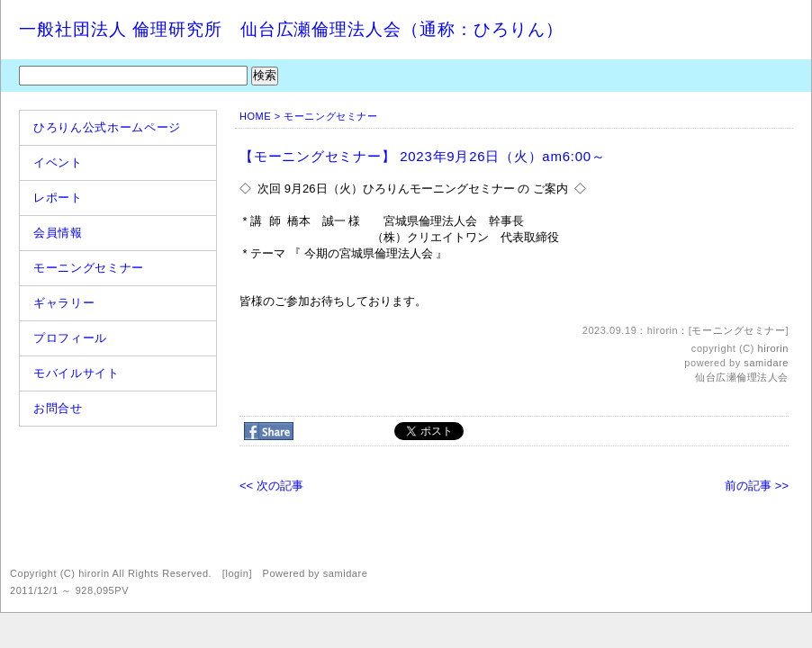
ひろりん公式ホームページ (107, 127)
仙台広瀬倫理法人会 (742, 377)
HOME (255, 116)
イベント (58, 162)
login (237, 573)
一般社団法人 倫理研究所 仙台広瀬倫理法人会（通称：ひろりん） (291, 29)
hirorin (773, 348)
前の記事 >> (757, 486)
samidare (766, 363)
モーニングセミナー (89, 268)
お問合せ (58, 408)
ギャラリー (64, 303)
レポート (58, 198)
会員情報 (58, 233)
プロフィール (70, 338)
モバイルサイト (77, 373)
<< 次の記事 (271, 486)
